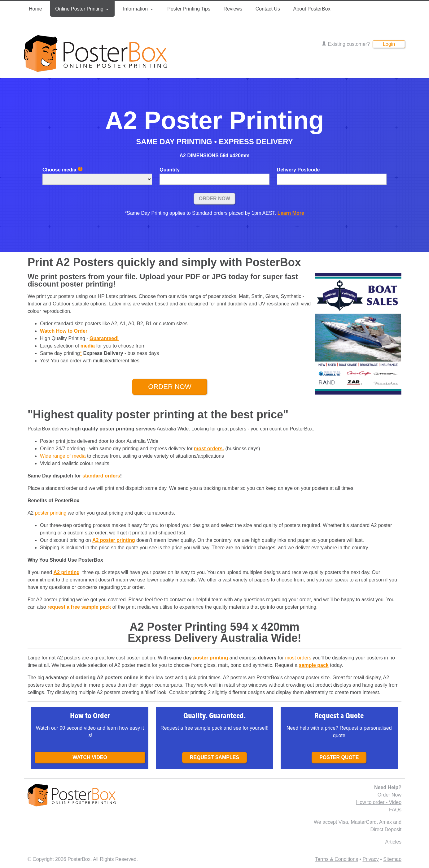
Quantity (170, 170)
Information (138, 9)
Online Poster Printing (82, 9)
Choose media (63, 170)
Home (35, 9)
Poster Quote (339, 757)
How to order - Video (379, 802)
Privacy (370, 859)
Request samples (214, 757)
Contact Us (268, 9)
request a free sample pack (79, 607)
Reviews (233, 9)
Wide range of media (63, 456)
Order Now (214, 199)
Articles (393, 842)
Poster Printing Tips (189, 9)
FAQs (395, 810)
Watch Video (90, 757)
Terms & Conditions (337, 859)
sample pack (314, 665)
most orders (298, 658)
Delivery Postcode (298, 170)
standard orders (101, 476)
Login (389, 44)
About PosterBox (312, 9)
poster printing (51, 513)
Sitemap (392, 859)
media (88, 346)
